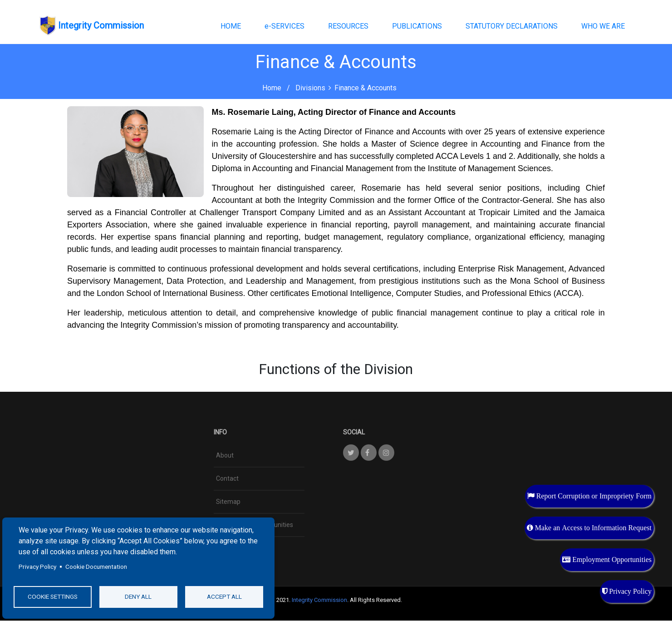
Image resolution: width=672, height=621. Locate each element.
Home (272, 88)
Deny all (138, 596)
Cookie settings (53, 596)
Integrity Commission (319, 600)
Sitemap (228, 505)
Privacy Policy (37, 567)
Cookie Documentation (96, 567)
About (225, 459)
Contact (227, 482)
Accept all (224, 596)
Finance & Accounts (365, 88)
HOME (231, 26)
